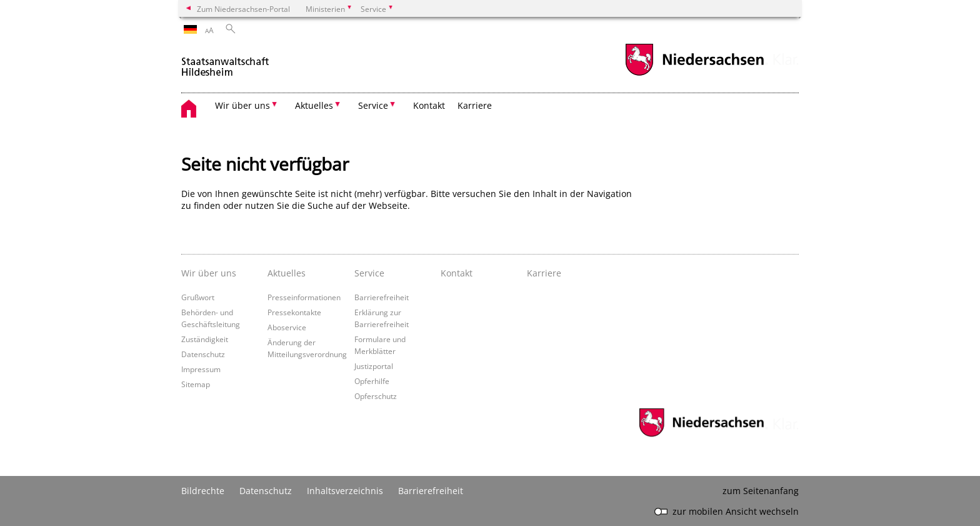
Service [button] (373, 105)
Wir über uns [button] (242, 105)
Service (369, 273)
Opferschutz (376, 396)
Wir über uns (209, 273)
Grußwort (198, 297)
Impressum (201, 369)
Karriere (475, 105)
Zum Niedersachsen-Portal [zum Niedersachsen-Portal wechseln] (243, 9)
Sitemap (196, 384)
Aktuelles (287, 273)
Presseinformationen (304, 297)
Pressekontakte (294, 312)
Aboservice (287, 327)
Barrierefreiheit (382, 297)
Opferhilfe (372, 381)
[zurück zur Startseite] (225, 62)
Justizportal (374, 366)
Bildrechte (203, 491)
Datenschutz (203, 354)
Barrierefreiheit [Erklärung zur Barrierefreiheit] (431, 491)
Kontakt (429, 105)
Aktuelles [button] (314, 105)
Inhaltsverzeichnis (345, 491)
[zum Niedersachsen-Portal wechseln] (694, 74)
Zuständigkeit (205, 339)
